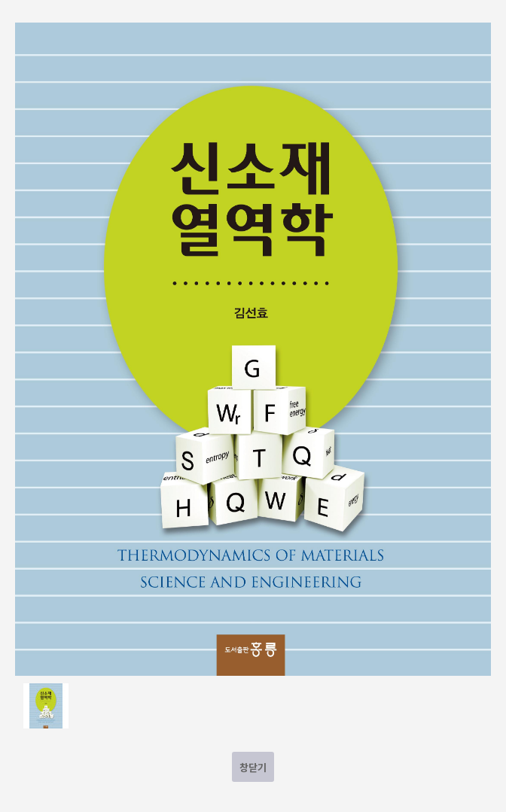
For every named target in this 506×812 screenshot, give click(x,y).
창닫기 (253, 767)
